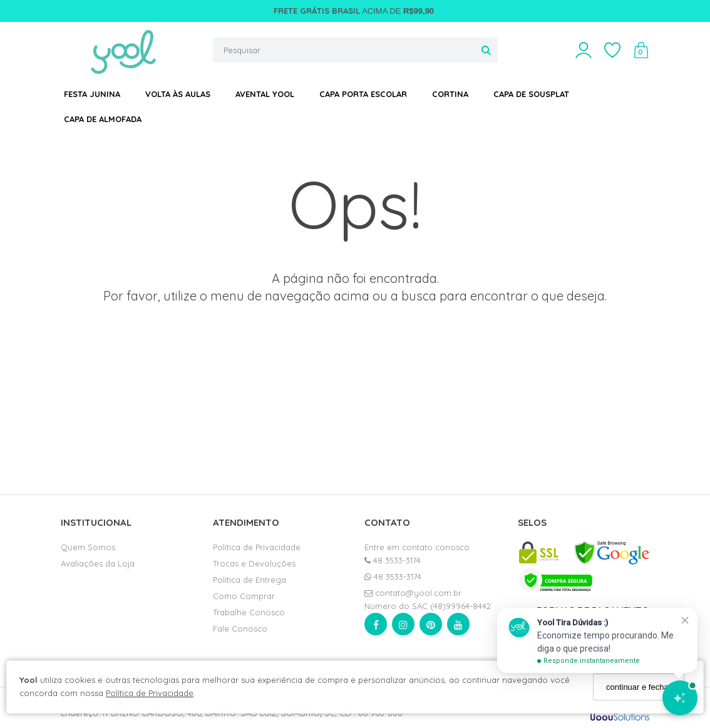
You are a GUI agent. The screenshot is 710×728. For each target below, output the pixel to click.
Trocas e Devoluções (254, 563)
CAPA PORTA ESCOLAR (363, 94)
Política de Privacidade (150, 693)
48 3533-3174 (393, 560)
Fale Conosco (240, 628)
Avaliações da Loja (98, 563)
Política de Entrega (250, 580)
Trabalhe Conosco (249, 612)
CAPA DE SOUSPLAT (531, 94)
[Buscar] (486, 50)
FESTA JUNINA (92, 94)
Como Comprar (244, 596)
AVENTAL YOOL (265, 94)
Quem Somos (88, 547)
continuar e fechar (639, 687)
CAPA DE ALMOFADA (103, 119)
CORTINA (450, 94)
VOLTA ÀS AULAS (178, 94)
